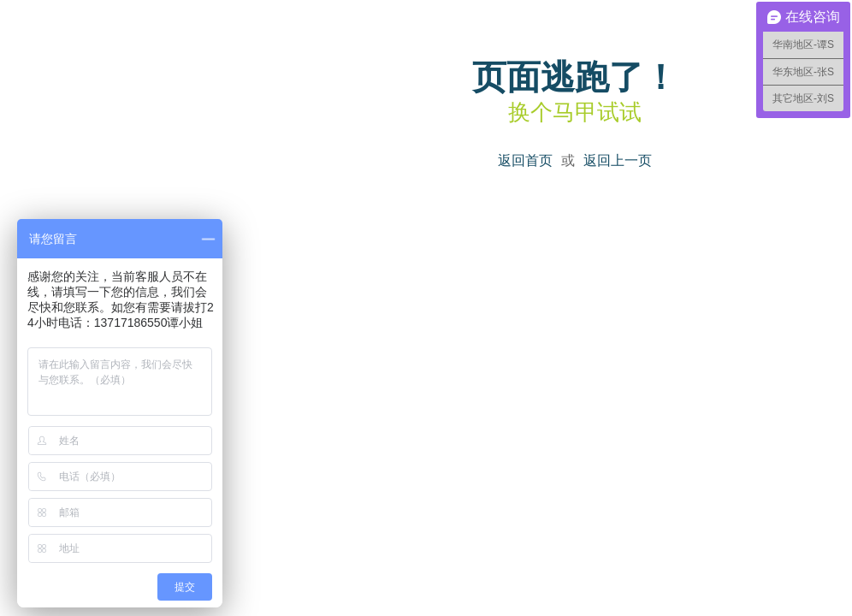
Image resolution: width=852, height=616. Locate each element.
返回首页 (525, 160)
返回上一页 (618, 160)
